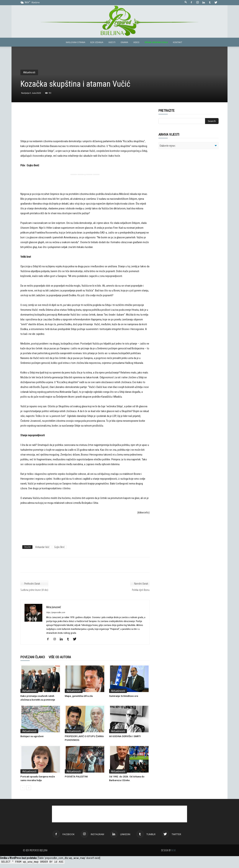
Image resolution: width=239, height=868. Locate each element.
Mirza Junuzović (54, 607)
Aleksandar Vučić (42, 547)
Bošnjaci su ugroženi (32, 736)
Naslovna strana (76, 42)
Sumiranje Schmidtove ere (124, 696)
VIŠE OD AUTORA (60, 657)
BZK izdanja (97, 42)
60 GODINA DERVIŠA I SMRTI (125, 736)
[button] (186, 2)
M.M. (174, 850)
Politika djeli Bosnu (141, 590)
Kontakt (178, 42)
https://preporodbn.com (56, 612)
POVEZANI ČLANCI (33, 657)
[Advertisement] (85, 127)
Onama (124, 42)
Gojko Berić (59, 547)
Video (136, 42)
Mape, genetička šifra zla (79, 696)
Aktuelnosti (29, 72)
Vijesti (112, 42)
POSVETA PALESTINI (76, 777)
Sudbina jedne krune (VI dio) (34, 590)
